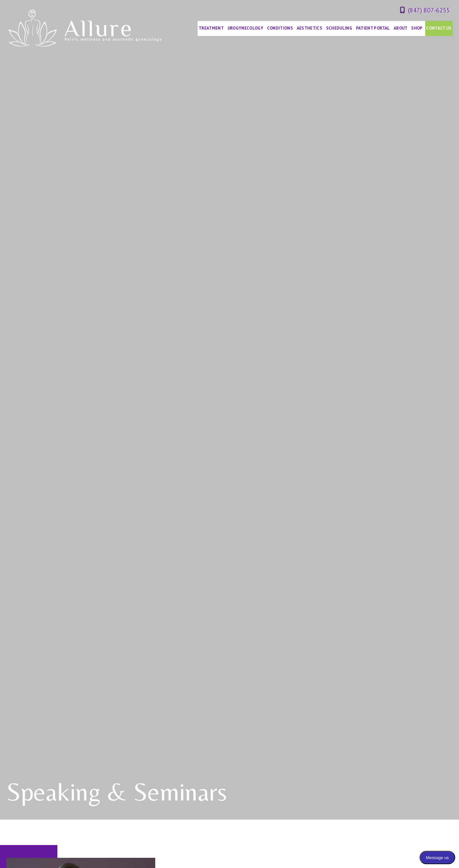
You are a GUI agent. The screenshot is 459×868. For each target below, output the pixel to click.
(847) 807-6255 (429, 10)
